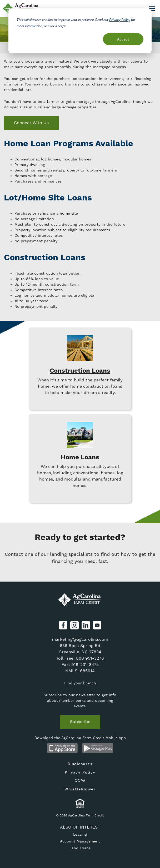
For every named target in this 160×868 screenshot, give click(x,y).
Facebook (63, 625)
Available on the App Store (62, 748)
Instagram (74, 625)
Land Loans (80, 848)
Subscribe (80, 722)
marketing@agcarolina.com (80, 639)
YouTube (97, 625)
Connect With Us (31, 123)
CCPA (80, 781)
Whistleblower (80, 789)
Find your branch (80, 683)
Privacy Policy (120, 20)
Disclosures (80, 764)
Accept (123, 39)
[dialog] (80, 31)
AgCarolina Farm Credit (80, 600)
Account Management (80, 841)
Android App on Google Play (98, 748)
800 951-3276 (90, 658)
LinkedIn (86, 625)
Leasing (80, 834)
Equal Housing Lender (80, 803)
